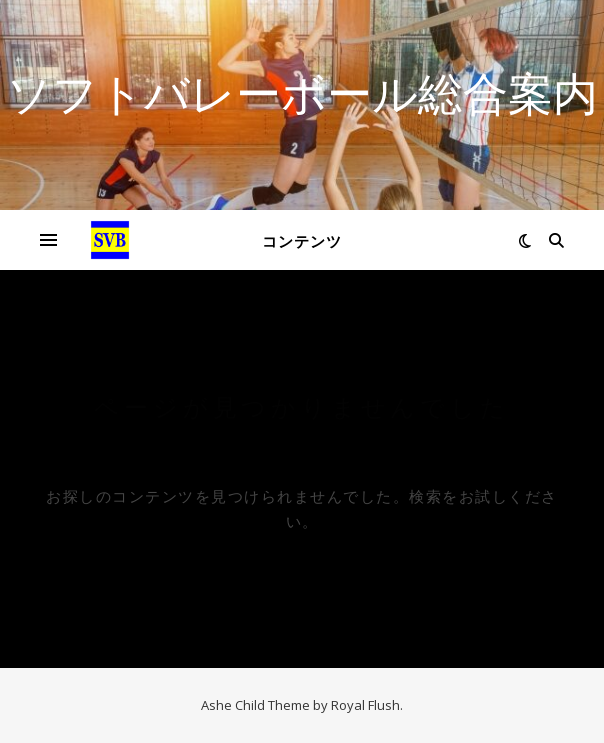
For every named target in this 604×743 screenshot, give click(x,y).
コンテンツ (302, 241)
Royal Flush (365, 705)
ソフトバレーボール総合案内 (302, 92)
